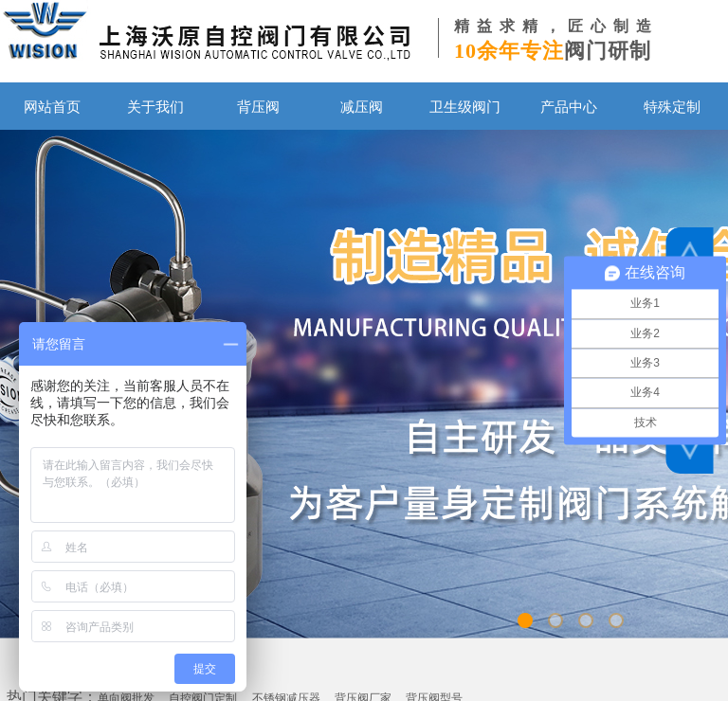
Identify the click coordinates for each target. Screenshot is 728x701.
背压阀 (258, 107)
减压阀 (362, 107)
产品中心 (569, 107)
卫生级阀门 (465, 107)
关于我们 (155, 107)
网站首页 (52, 107)
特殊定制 (672, 107)
